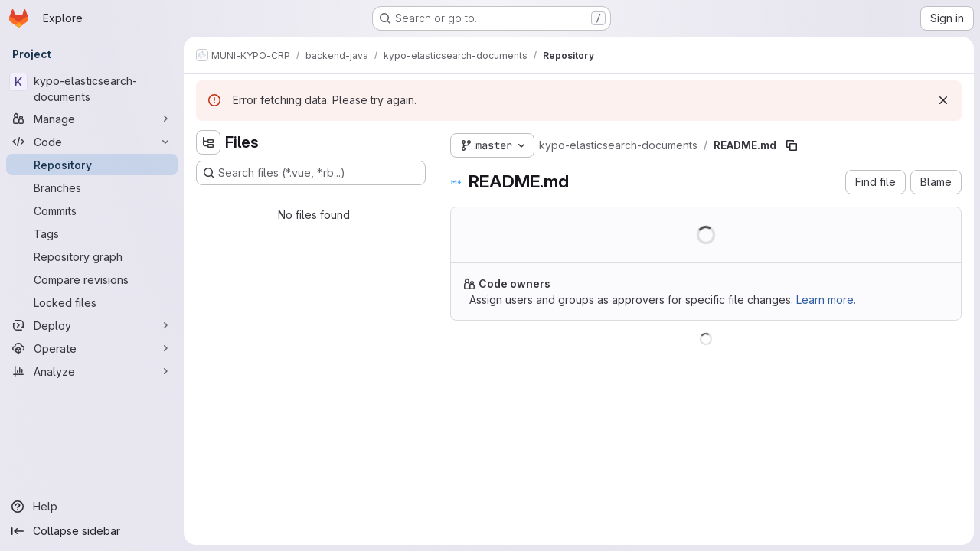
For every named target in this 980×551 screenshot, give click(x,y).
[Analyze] (92, 371)
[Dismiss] (943, 100)
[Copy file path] (792, 145)
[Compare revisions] (92, 279)
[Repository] (92, 165)
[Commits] (92, 210)
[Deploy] (92, 325)
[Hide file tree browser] (208, 142)
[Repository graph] (92, 256)
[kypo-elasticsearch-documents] (92, 89)
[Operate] (92, 348)
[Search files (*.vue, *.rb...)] (311, 173)
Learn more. (826, 300)
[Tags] (92, 233)
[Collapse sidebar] (92, 531)
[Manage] (92, 119)
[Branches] (92, 187)
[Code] (92, 142)
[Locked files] (92, 302)
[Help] (92, 507)
